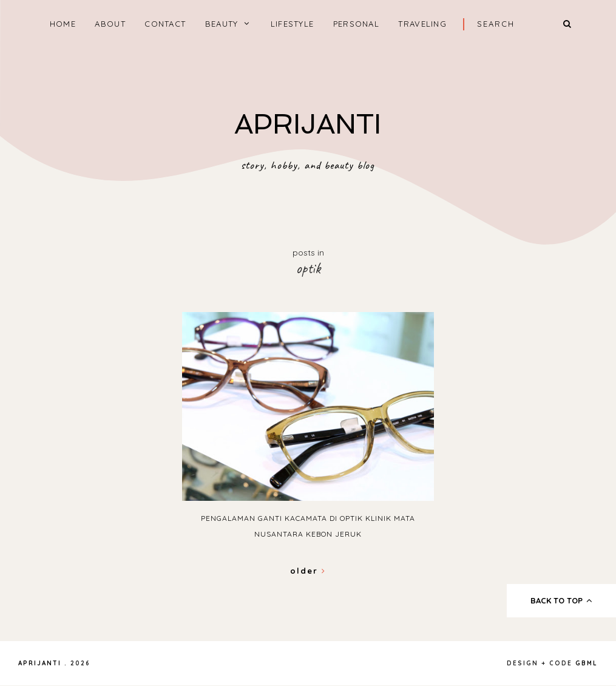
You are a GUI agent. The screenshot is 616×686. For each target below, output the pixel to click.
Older (308, 571)
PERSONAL (356, 24)
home (63, 24)
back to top (562, 600)
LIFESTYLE (293, 24)
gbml (587, 663)
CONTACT (165, 24)
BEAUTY (222, 24)
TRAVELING (422, 24)
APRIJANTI (308, 124)
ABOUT (110, 24)
